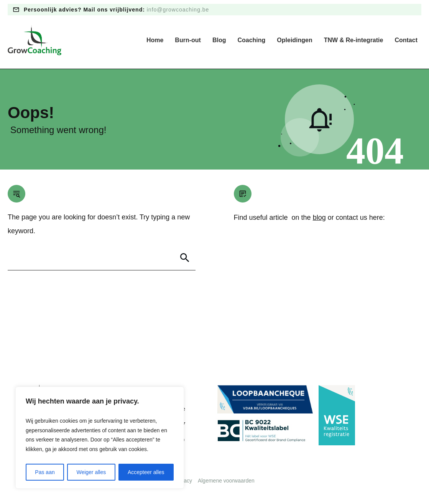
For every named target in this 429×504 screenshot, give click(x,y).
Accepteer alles (146, 472)
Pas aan (45, 472)
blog (319, 217)
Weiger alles (91, 472)
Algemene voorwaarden (226, 481)
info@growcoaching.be (178, 10)
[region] (100, 438)
